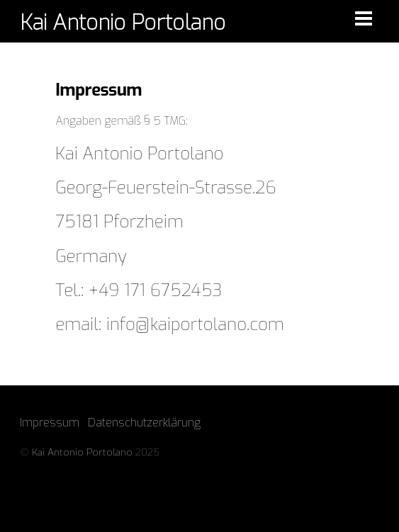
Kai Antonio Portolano (82, 452)
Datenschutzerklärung (144, 423)
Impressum (50, 423)
